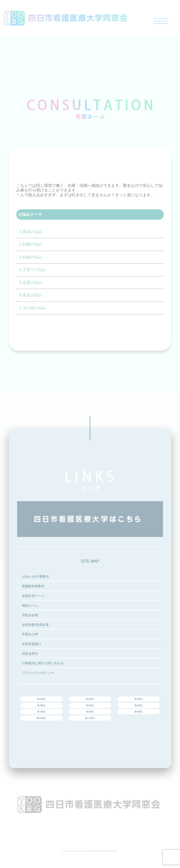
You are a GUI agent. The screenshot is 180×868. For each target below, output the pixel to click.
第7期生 (41, 712)
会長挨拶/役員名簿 (35, 625)
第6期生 (139, 705)
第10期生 (41, 718)
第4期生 (41, 705)
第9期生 (139, 712)
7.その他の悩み (33, 308)
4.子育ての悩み (33, 270)
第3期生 (139, 699)
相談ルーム (30, 605)
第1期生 (41, 699)
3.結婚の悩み (31, 257)
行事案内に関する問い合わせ (43, 663)
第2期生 (90, 699)
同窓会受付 (30, 654)
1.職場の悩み (31, 232)
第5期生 (90, 705)
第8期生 (90, 712)
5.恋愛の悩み (31, 283)
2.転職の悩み (31, 244)
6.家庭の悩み (31, 295)
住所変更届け (32, 644)
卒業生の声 (30, 634)
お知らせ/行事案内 (35, 577)
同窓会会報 (30, 615)
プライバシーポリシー (38, 673)
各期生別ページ (33, 596)
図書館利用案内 (33, 586)
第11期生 (90, 718)
